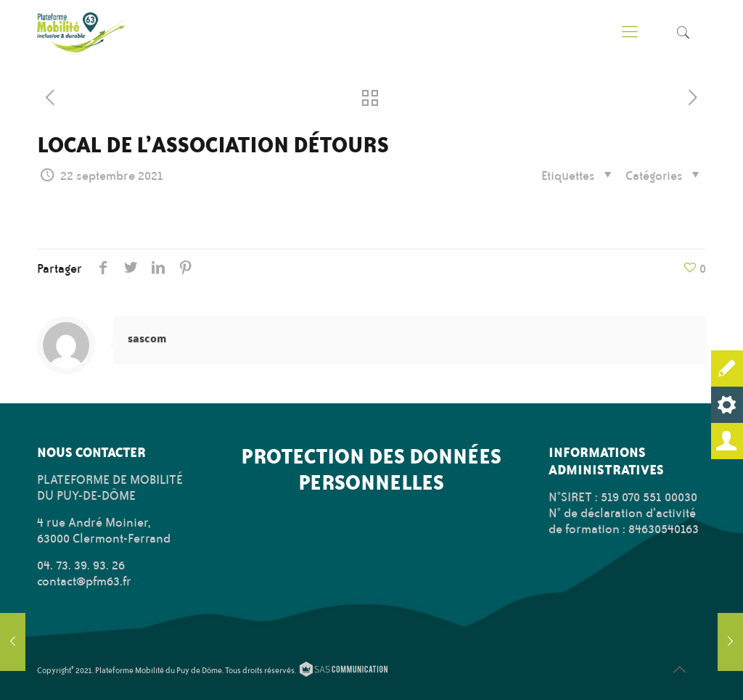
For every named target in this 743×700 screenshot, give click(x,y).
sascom (147, 338)
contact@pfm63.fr (84, 581)
